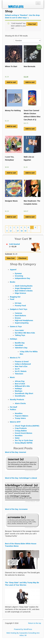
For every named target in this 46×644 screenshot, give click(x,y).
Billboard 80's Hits (22, 386)
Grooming (19, 276)
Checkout (22, 258)
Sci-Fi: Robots (21, 371)
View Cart (32, 24)
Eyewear (18, 273)
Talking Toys (20, 335)
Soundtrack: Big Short (24, 393)
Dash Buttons (20, 316)
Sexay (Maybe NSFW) (24, 443)
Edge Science (20, 293)
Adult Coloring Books (24, 286)
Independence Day (22, 278)
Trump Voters (20, 418)
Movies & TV (15, 358)
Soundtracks (20, 396)
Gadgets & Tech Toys (19, 309)
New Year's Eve (21, 366)
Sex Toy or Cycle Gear (24, 440)
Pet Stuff (13, 407)
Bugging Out (15, 297)
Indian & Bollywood (23, 364)
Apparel (13, 270)
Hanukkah (19, 345)
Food (12, 299)
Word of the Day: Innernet (16, 452)
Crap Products (21, 428)
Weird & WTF (15, 422)
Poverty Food (20, 306)
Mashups (19, 391)
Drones (18, 318)
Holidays (13, 339)
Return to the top (35, 623)
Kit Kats (18, 303)
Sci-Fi (17, 369)
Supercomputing (22, 323)
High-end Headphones (24, 320)
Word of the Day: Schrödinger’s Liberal (21, 478)
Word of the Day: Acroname (16, 509)
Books (13, 282)
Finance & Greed (22, 362)
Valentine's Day (21, 348)
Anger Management (23, 288)
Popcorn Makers (22, 416)
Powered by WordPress (23, 629)
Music (12, 377)
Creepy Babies (21, 431)
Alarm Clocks (20, 403)
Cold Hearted (24, 244)
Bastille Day (20, 343)
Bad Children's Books (24, 291)
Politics (13, 409)
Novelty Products (17, 400)
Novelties (19, 413)
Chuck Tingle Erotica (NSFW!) (27, 426)
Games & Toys (16, 327)
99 (26, 231)
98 (22, 231)
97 (18, 231)
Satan (17, 438)
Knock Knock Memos (24, 433)
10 (11, 231)
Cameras (18, 313)
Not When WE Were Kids (25, 333)
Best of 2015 (20, 384)
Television (19, 374)
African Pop (20, 381)
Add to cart (11, 82)
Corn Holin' (19, 330)
